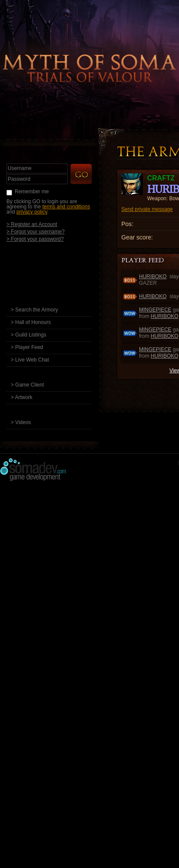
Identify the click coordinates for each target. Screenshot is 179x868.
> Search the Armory (34, 310)
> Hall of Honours (31, 322)
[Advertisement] (89, 576)
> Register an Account (32, 224)
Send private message (147, 209)
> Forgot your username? (35, 231)
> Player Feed (27, 347)
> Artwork (22, 397)
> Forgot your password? (35, 239)
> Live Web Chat (30, 360)
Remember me (32, 192)
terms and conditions (66, 207)
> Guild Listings (28, 335)
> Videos (21, 422)
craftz (161, 178)
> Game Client (27, 385)
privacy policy (32, 212)
